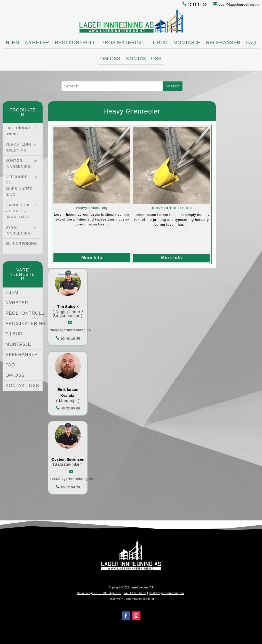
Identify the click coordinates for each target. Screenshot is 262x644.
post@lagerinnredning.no (236, 5)
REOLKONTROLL (75, 43)
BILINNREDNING (21, 244)
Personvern (116, 599)
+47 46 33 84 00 (135, 593)
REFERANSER (223, 43)
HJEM (13, 43)
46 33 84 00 (195, 5)
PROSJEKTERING (123, 43)
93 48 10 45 (68, 339)
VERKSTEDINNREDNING (18, 147)
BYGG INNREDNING (18, 230)
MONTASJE (187, 43)
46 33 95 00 (68, 408)
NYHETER (37, 43)
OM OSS (110, 59)
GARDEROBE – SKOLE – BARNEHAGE (18, 211)
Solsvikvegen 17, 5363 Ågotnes (99, 593)
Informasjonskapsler (140, 599)
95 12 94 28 (68, 487)
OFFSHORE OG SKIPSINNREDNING (19, 186)
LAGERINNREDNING (18, 131)
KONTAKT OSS (144, 59)
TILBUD (159, 43)
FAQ (251, 43)
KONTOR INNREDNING (18, 164)
